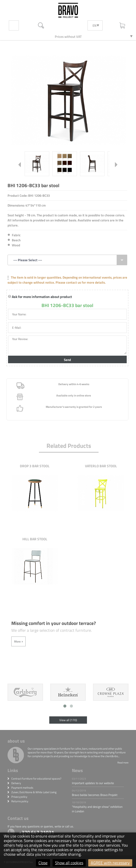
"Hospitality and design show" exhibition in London (97, 809)
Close (43, 863)
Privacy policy (19, 797)
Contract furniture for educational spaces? (36, 779)
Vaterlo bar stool (101, 466)
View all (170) (68, 720)
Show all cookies (69, 863)
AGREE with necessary (110, 863)
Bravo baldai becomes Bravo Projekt (95, 795)
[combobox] (67, 260)
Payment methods (22, 788)
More (17, 641)
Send (67, 360)
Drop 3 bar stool (35, 466)
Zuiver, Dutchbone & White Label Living (34, 792)
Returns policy (20, 801)
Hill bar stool (35, 539)
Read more (123, 763)
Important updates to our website (93, 783)
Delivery (16, 783)
